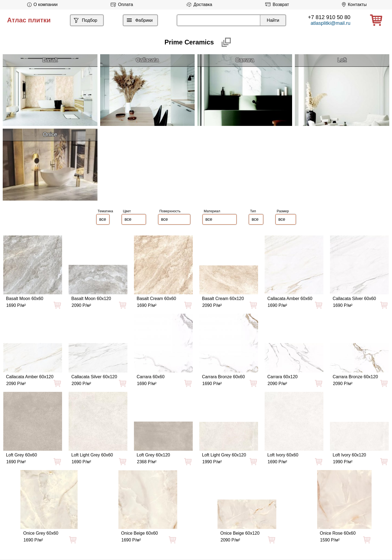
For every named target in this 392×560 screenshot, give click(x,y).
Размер (283, 211)
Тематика (105, 211)
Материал (212, 211)
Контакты (353, 4)
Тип (253, 211)
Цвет (127, 211)
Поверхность (170, 211)
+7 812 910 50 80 (329, 17)
